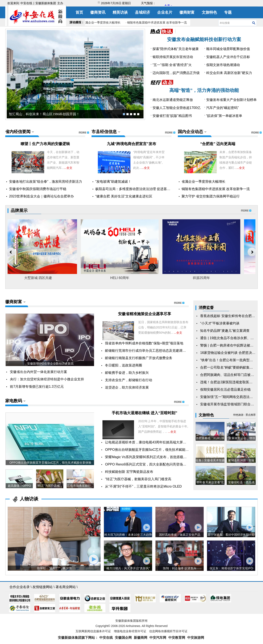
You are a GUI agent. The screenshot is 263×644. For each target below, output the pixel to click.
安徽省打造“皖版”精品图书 (172, 116)
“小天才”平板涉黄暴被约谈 (220, 323)
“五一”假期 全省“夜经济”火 (172, 65)
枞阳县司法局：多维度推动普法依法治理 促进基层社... (136, 189)
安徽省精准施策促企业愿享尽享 (145, 314)
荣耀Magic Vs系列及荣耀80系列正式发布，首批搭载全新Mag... (152, 457)
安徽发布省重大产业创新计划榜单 (231, 100)
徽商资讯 (98, 12)
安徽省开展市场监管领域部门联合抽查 (229, 404)
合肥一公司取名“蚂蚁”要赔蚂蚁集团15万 (230, 367)
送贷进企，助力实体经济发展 (127, 387)
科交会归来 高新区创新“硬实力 (229, 73)
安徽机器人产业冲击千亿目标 (228, 57)
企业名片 (165, 12)
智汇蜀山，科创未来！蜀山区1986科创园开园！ (44, 114)
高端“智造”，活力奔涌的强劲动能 (204, 90)
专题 (228, 12)
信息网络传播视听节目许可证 (168, 631)
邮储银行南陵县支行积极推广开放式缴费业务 (139, 358)
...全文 (68, 168)
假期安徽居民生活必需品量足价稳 (225, 389)
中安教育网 (177, 638)
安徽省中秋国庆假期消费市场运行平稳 (38, 189)
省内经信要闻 (18, 132)
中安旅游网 (196, 638)
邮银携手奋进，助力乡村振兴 (127, 373)
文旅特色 (209, 12)
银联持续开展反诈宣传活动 (173, 57)
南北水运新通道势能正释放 (173, 100)
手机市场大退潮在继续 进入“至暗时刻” (144, 413)
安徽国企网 (123, 638)
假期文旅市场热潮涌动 (223, 65)
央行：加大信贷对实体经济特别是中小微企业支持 (47, 379)
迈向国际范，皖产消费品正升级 (176, 73)
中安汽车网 (158, 638)
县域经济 (142, 12)
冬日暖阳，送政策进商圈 (124, 365)
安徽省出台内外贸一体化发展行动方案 (39, 372)
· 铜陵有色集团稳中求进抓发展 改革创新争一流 (157, 22)
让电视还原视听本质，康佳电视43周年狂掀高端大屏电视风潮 (151, 442)
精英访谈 (120, 12)
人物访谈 (29, 499)
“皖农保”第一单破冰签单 (224, 116)
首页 (79, 12)
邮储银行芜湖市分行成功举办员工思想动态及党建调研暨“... (149, 351)
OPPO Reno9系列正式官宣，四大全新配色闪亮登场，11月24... (152, 464)
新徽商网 (141, 638)
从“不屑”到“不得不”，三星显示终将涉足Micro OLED (143, 486)
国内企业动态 (190, 132)
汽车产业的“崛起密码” (222, 108)
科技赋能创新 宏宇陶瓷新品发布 (129, 472)
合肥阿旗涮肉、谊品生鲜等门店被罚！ (229, 375)
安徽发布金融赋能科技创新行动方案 (204, 39)
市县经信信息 (104, 132)
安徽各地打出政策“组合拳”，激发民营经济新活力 (46, 182)
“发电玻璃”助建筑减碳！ (113, 182)
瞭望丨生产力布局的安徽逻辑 (45, 144)
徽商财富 (187, 12)
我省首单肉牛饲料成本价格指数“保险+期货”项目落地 (144, 343)
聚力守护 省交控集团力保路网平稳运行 (211, 196)
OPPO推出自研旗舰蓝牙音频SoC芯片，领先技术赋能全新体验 (152, 450)
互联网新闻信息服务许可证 (93, 631)
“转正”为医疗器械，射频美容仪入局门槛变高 (138, 479)
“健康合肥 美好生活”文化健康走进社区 (124, 196)
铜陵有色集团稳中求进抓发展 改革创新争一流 (216, 189)
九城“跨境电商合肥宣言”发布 (131, 144)
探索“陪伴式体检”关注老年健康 (176, 49)
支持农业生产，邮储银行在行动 (129, 380)
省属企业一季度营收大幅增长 (203, 182)
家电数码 (14, 401)
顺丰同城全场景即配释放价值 (228, 49)
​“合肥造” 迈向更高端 (218, 144)
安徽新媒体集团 (46, 3)
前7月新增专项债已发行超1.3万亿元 (37, 387)
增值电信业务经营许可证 (130, 631)
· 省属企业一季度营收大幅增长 (101, 22)
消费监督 (206, 308)
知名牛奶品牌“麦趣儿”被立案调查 (225, 331)
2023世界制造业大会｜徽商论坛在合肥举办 (41, 196)
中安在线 (26, 3)
